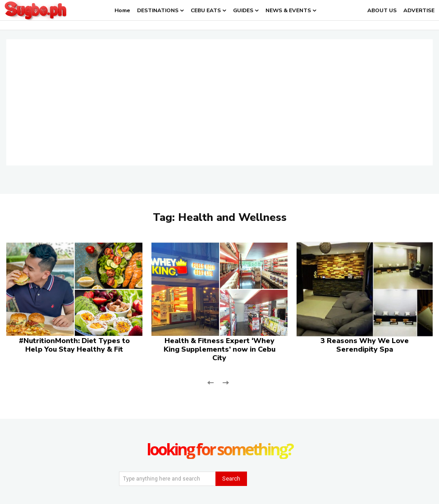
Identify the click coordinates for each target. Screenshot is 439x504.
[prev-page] (211, 382)
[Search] (231, 479)
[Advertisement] (219, 102)
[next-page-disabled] (225, 382)
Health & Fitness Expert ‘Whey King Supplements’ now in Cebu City (219, 349)
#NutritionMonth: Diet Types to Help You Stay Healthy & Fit (74, 345)
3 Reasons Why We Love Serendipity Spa (365, 345)
